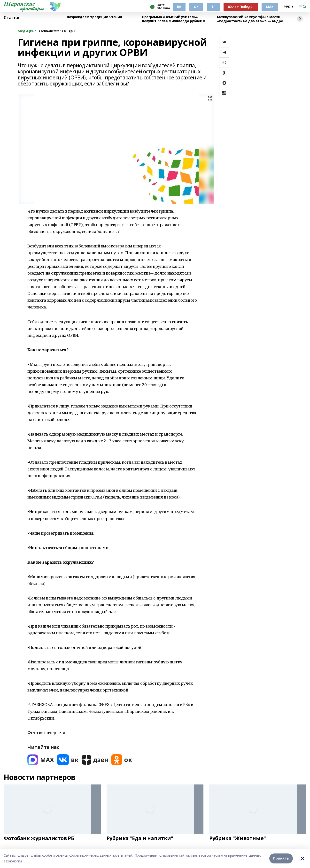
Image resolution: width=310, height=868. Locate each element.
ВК (179, 7)
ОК (196, 7)
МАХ (270, 7)
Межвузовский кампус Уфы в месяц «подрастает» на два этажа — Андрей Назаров (251, 19)
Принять (281, 858)
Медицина (27, 31)
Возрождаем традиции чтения (94, 17)
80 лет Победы (241, 7)
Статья (11, 18)
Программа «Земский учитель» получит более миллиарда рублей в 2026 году (174, 19)
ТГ (213, 7)
